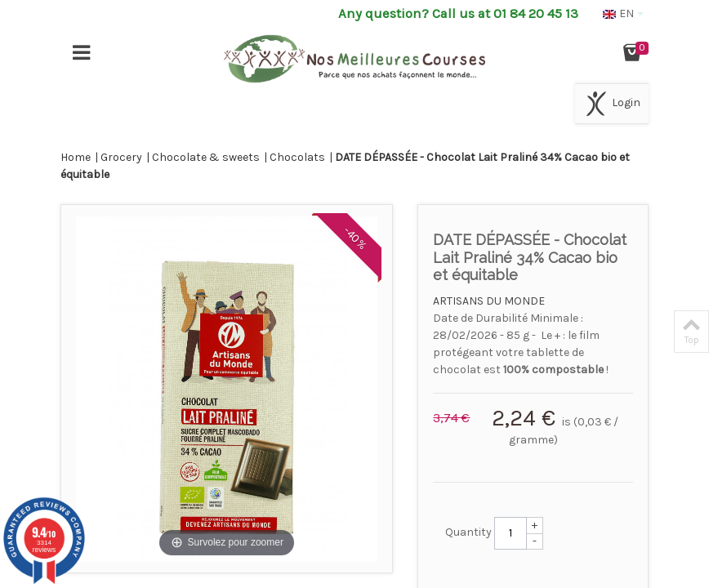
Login (612, 104)
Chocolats (297, 157)
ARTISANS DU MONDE (489, 301)
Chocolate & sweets (206, 157)
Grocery (121, 157)
